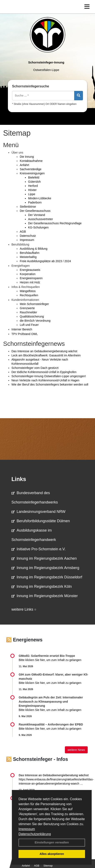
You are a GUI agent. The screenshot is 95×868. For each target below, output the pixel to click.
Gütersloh (34, 182)
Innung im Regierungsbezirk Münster (45, 596)
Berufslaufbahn (30, 253)
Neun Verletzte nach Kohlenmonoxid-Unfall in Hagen (45, 380)
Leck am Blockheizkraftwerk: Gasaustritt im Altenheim (46, 355)
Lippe (32, 194)
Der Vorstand (37, 215)
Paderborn (35, 202)
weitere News (76, 750)
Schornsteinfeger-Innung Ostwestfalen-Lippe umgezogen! (49, 376)
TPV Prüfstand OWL (25, 334)
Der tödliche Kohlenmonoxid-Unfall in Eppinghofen (44, 372)
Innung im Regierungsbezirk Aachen (44, 558)
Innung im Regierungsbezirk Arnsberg (45, 568)
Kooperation (28, 274)
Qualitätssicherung (32, 316)
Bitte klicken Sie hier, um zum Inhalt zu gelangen (50, 660)
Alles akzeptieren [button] (52, 854)
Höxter (32, 190)
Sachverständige (31, 169)
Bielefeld (34, 177)
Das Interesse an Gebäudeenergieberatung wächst (44, 351)
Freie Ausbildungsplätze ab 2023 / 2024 (45, 261)
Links (19, 479)
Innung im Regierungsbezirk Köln (42, 587)
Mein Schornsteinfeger (34, 304)
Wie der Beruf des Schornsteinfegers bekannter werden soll (50, 384)
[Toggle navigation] (87, 7)
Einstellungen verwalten (52, 842)
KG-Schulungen (38, 227)
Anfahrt (24, 165)
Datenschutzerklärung (35, 834)
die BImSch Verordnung (35, 321)
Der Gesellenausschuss (35, 211)
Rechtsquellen (29, 295)
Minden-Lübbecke (40, 198)
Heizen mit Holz (30, 282)
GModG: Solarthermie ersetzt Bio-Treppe (47, 656)
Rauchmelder (28, 312)
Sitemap (48, 866)
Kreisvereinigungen (32, 173)
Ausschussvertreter (41, 219)
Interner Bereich (22, 329)
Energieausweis (30, 270)
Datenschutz (28, 236)
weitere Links (24, 609)
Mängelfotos (28, 291)
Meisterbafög (28, 257)
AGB (23, 232)
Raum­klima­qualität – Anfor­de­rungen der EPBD (51, 724)
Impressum (27, 829)
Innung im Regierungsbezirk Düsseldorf (47, 577)
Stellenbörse (28, 207)
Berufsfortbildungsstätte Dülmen (41, 521)
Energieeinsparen (31, 278)
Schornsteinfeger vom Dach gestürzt (35, 368)
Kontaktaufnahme (31, 161)
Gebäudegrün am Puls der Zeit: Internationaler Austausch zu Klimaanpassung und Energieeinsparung (51, 702)
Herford (33, 186)
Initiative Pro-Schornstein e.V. (38, 549)
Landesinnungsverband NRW (38, 512)
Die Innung (27, 157)
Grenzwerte (27, 308)
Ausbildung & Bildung (34, 249)
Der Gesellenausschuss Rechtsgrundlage (55, 223)
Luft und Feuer (29, 325)
